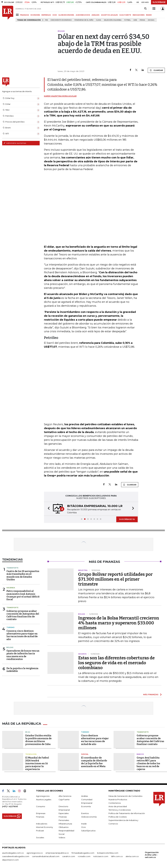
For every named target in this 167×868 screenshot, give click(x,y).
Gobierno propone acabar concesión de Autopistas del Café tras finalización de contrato (23, 615)
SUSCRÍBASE (159, 2)
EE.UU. (28, 732)
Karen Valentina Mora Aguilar (60, 96)
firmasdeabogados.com (83, 852)
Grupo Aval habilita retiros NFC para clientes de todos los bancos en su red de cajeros (148, 763)
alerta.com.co (132, 856)
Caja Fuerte (64, 799)
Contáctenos (115, 803)
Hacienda (11, 588)
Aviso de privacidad (118, 806)
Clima (99, 20)
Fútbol (127, 20)
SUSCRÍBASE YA (127, 519)
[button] (48, 509)
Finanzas (40, 816)
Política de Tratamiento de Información (127, 813)
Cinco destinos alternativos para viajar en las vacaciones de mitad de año (95, 739)
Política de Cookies (118, 816)
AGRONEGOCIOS (83, 15)
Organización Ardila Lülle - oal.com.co (152, 854)
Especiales (64, 813)
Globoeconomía (89, 816)
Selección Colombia (113, 20)
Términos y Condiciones (120, 809)
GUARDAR (156, 70)
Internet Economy (44, 827)
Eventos (85, 813)
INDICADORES (139, 15)
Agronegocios (43, 796)
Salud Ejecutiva (88, 830)
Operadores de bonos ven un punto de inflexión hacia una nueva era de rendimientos (23, 655)
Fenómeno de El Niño (84, 20)
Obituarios (64, 827)
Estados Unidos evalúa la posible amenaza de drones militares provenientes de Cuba (38, 739)
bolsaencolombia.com (108, 852)
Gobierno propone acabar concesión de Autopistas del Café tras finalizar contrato (150, 739)
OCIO (55, 15)
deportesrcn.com (10, 859)
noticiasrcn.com (101, 856)
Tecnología (31, 754)
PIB (46, 20)
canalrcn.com (69, 856)
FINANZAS (25, 15)
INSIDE (149, 15)
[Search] (145, 9)
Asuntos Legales (44, 799)
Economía (86, 806)
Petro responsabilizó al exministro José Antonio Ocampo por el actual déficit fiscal (23, 595)
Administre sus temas (15, 143)
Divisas (151, 20)
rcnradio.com (84, 856)
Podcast (40, 830)
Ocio (83, 827)
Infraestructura (65, 823)
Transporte (12, 568)
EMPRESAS (46, 15)
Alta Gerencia (65, 796)
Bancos (140, 754)
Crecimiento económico (61, 20)
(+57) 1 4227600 (10, 806)
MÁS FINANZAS (151, 694)
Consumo (41, 806)
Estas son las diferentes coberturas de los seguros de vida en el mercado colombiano (116, 663)
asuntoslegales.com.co (13, 852)
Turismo (10, 627)
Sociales (40, 837)
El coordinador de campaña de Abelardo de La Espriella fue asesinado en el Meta (94, 762)
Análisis (85, 796)
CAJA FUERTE (125, 15)
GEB (135, 20)
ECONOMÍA (35, 15)
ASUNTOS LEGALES (109, 15)
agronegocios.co (35, 852)
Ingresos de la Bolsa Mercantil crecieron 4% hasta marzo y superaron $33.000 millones (119, 623)
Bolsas (10, 647)
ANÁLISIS (96, 15)
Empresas (41, 813)
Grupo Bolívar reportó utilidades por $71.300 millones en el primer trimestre (115, 579)
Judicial (85, 754)
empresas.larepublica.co (57, 852)
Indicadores (42, 823)
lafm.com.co (117, 856)
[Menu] (18, 15)
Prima (142, 20)
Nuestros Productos (118, 799)
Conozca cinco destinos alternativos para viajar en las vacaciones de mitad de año (22, 635)
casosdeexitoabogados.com (16, 856)
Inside (84, 823)
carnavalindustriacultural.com (46, 856)
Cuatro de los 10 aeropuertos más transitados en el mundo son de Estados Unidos (23, 575)
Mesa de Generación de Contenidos (125, 796)
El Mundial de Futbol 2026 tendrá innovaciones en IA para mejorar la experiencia (37, 763)
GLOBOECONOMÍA (66, 15)
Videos (62, 837)
